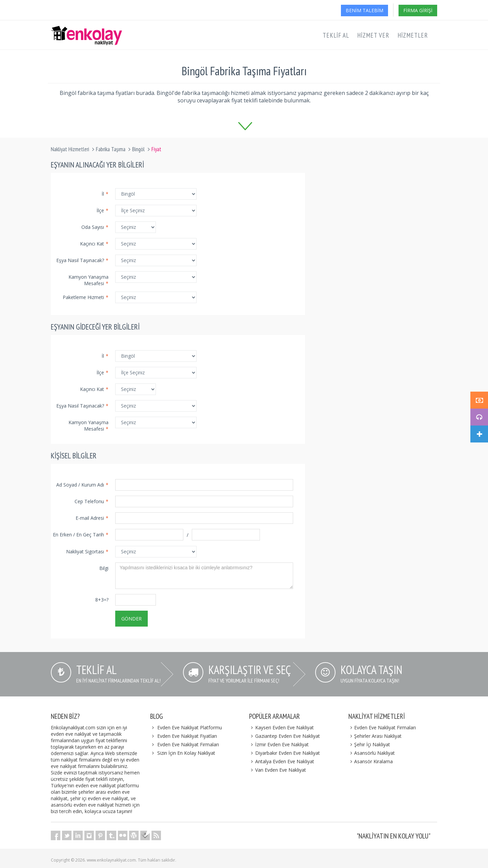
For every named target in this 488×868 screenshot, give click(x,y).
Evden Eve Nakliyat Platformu (190, 727)
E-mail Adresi (92, 518)
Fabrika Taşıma (111, 149)
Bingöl (138, 149)
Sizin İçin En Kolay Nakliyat (186, 753)
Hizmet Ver (373, 35)
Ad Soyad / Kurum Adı (82, 485)
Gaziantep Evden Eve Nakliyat (284, 736)
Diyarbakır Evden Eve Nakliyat (284, 753)
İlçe (103, 210)
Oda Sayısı (95, 227)
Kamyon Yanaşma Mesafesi (88, 280)
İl (105, 194)
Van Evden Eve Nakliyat (278, 770)
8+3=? (102, 600)
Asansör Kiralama (371, 761)
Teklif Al (336, 35)
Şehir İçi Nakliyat (369, 744)
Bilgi (104, 568)
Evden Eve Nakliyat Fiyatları (187, 736)
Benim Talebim (364, 10)
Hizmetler (413, 35)
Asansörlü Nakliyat (372, 753)
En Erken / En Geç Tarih (81, 535)
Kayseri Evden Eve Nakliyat (281, 727)
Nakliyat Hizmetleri (70, 149)
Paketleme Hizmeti (86, 297)
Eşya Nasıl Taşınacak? (82, 260)
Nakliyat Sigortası (87, 551)
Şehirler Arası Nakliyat (375, 736)
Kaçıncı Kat (94, 244)
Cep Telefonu (91, 501)
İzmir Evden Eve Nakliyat (279, 744)
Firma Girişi (418, 10)
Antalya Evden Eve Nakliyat (282, 761)
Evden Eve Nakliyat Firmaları (188, 744)
